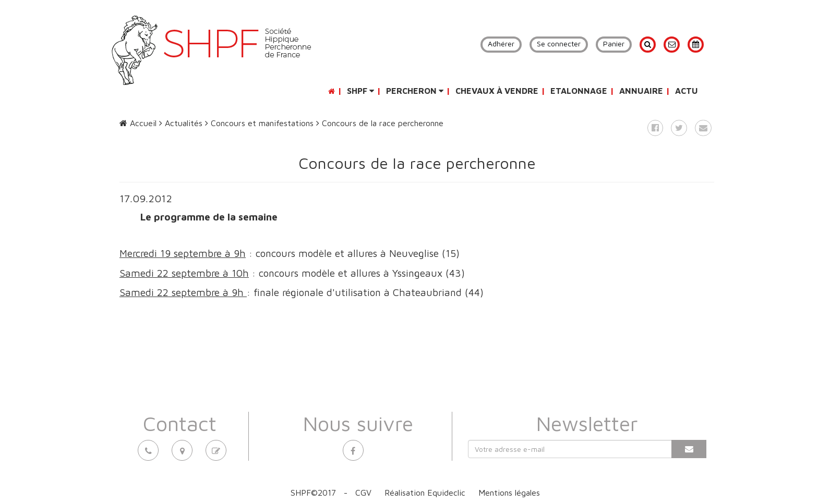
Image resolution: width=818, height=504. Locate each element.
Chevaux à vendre (497, 91)
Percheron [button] (415, 91)
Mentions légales (509, 493)
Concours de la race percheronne (380, 123)
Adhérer (501, 44)
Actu (687, 91)
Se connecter (559, 44)
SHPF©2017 (313, 493)
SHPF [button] (360, 91)
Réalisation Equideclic (425, 493)
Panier (614, 44)
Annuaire (641, 91)
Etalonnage (579, 91)
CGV (363, 493)
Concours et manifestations (259, 123)
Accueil (138, 123)
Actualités (181, 123)
